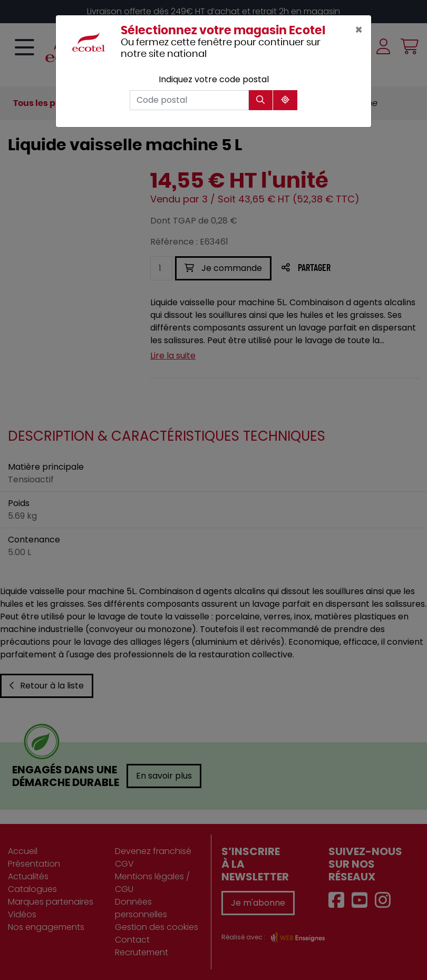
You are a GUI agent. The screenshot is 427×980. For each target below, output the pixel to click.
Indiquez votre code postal (214, 79)
